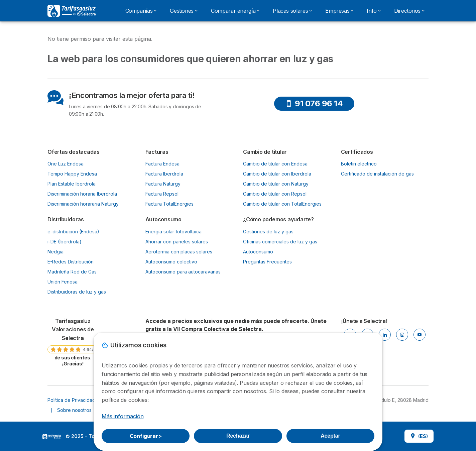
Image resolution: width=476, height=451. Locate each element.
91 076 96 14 (314, 103)
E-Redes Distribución (71, 262)
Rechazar (238, 436)
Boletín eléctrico (359, 164)
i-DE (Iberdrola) (65, 242)
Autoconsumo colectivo (171, 262)
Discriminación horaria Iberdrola (82, 194)
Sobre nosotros (74, 410)
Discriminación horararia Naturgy (83, 204)
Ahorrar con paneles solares (177, 242)
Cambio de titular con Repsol (275, 194)
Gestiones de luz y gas (268, 232)
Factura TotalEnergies (169, 204)
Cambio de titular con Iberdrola (277, 174)
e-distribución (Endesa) (73, 232)
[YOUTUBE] (420, 335)
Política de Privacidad (71, 400)
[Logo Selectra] (72, 11)
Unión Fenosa (63, 282)
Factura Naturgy (163, 184)
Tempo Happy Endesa (72, 174)
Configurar (146, 436)
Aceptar (330, 436)
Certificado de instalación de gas (377, 174)
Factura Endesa (162, 164)
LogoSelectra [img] (52, 437)
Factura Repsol (162, 194)
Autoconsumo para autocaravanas (183, 272)
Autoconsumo (258, 252)
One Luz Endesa (66, 164)
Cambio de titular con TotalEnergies (282, 204)
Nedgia (55, 252)
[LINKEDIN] (385, 335)
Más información (123, 416)
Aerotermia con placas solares (179, 252)
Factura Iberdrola (164, 174)
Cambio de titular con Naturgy (276, 184)
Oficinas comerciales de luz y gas (280, 242)
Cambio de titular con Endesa (275, 164)
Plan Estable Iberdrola (72, 184)
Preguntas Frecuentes (267, 262)
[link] (73, 342)
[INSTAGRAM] (402, 335)
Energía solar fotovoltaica (173, 232)
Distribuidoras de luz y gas (77, 292)
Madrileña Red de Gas (72, 272)
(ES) (419, 436)
